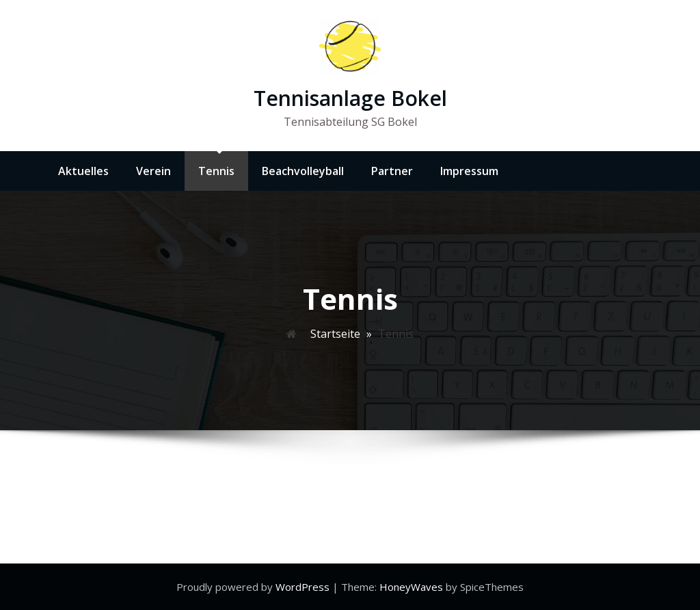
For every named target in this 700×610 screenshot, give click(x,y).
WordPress (304, 587)
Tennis (216, 171)
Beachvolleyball (303, 171)
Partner (392, 171)
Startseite (335, 334)
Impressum (469, 171)
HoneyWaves (411, 587)
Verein (153, 171)
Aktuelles (83, 171)
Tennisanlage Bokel (350, 98)
